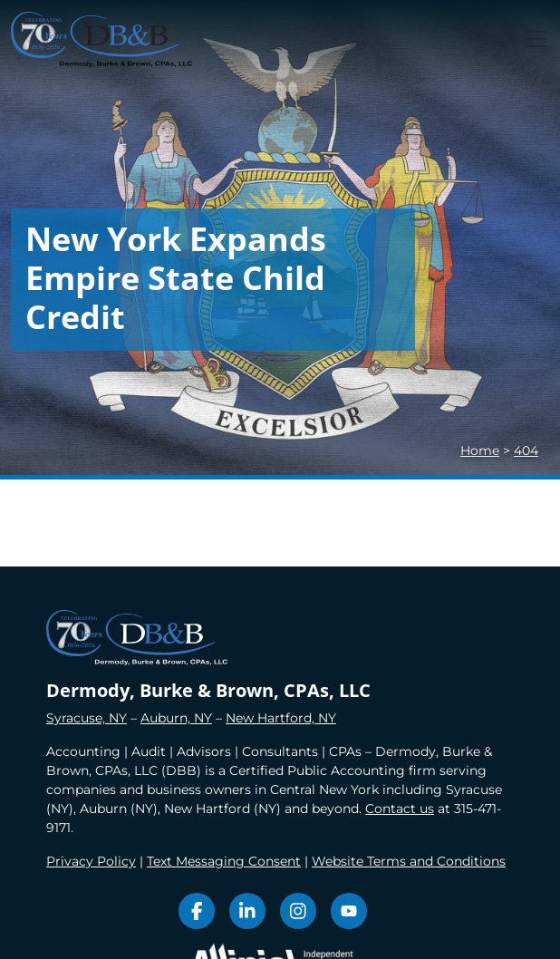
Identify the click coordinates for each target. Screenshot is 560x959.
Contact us (400, 809)
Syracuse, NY (87, 718)
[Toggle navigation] (536, 39)
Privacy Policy (91, 861)
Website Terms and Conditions (409, 861)
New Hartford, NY (281, 718)
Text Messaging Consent (224, 861)
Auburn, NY (176, 718)
